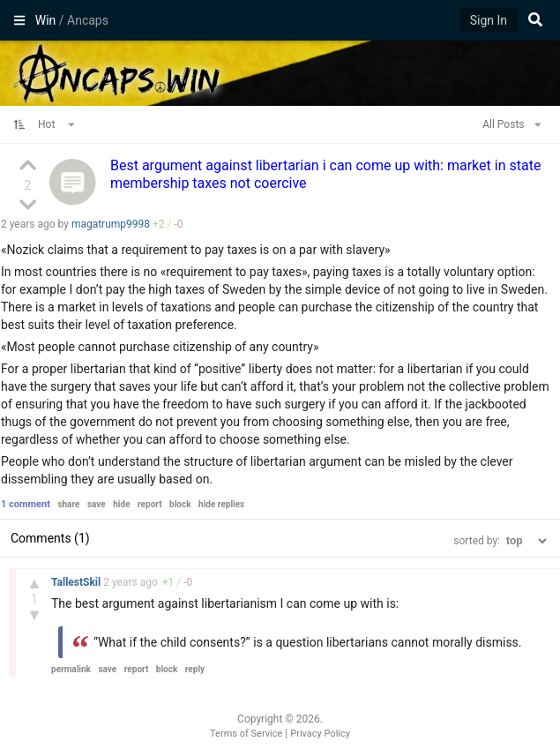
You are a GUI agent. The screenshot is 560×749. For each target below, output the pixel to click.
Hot (56, 124)
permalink (71, 669)
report (150, 504)
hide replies (221, 504)
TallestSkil (77, 582)
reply (195, 669)
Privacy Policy (320, 734)
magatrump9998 (111, 224)
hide (121, 504)
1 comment (26, 504)
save (97, 504)
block (180, 504)
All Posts (511, 124)
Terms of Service (246, 734)
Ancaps (280, 71)
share (68, 504)
